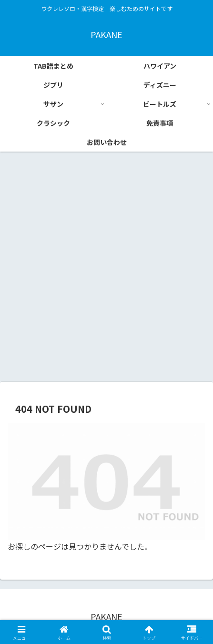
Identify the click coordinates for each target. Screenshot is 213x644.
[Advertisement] (106, 270)
